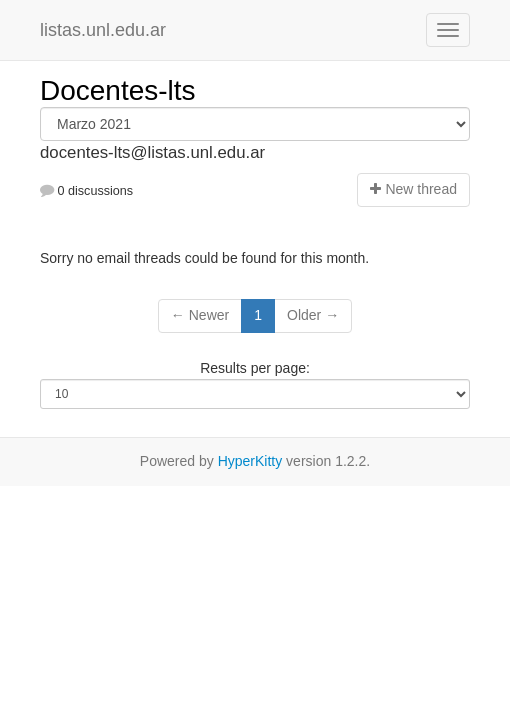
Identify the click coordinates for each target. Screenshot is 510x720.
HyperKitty (250, 461)
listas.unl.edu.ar (103, 30)
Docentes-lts (118, 90)
